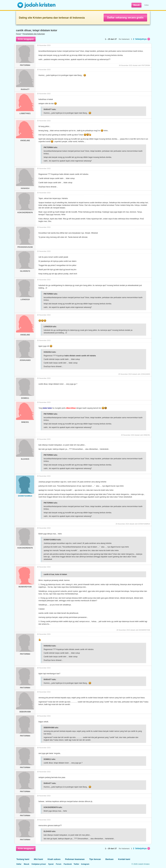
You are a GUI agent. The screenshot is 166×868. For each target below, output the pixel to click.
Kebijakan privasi (39, 864)
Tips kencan (95, 859)
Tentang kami (23, 859)
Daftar (147, 5)
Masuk (136, 5)
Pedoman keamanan (75, 859)
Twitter (76, 864)
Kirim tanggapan (26, 39)
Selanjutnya (143, 39)
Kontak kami (124, 859)
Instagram (85, 864)
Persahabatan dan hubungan (34, 34)
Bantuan (110, 859)
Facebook (68, 864)
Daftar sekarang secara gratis (125, 18)
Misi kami (38, 859)
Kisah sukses (54, 859)
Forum (19, 34)
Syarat (51, 864)
